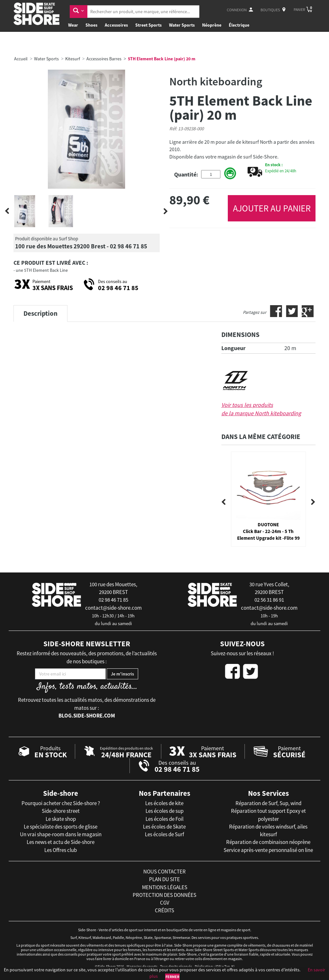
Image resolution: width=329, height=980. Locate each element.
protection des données (164, 895)
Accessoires (116, 25)
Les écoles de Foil (164, 819)
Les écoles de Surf (164, 834)
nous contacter (164, 872)
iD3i (218, 966)
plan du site (164, 879)
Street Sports (148, 25)
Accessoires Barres (104, 59)
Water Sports (182, 25)
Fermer (172, 977)
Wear (73, 25)
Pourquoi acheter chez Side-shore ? (61, 803)
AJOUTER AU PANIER (272, 208)
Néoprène (212, 25)
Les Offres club (61, 850)
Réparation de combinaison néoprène (268, 842)
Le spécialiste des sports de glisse (61, 827)
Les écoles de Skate (164, 827)
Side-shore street (61, 811)
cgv (165, 903)
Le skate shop (61, 819)
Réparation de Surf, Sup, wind (268, 803)
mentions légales (165, 887)
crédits (164, 910)
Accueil (21, 59)
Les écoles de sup (164, 811)
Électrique (239, 25)
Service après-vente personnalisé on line (268, 850)
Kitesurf (73, 59)
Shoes (91, 25)
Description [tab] (40, 313)
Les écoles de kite (164, 803)
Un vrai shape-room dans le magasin (61, 834)
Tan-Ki (229, 966)
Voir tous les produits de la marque (261, 409)
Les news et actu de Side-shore (61, 842)
